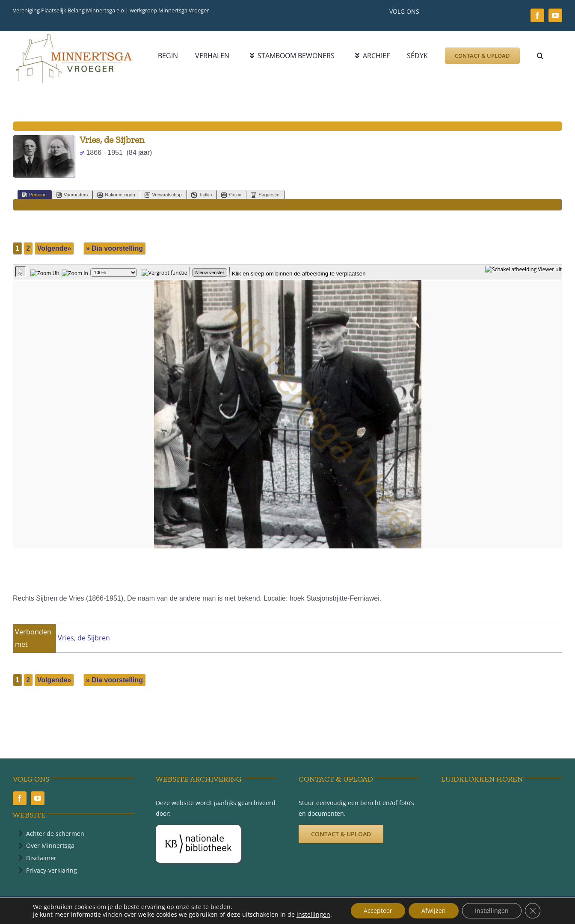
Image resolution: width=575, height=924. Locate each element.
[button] (540, 56)
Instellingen (492, 911)
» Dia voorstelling (114, 248)
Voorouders (72, 195)
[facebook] (537, 15)
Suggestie (265, 195)
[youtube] (555, 15)
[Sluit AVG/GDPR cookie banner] (533, 911)
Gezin (231, 195)
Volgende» (54, 248)
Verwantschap (163, 195)
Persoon (34, 195)
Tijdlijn (202, 195)
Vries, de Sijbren (84, 638)
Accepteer (378, 911)
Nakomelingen (116, 195)
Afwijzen (434, 911)
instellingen (313, 915)
